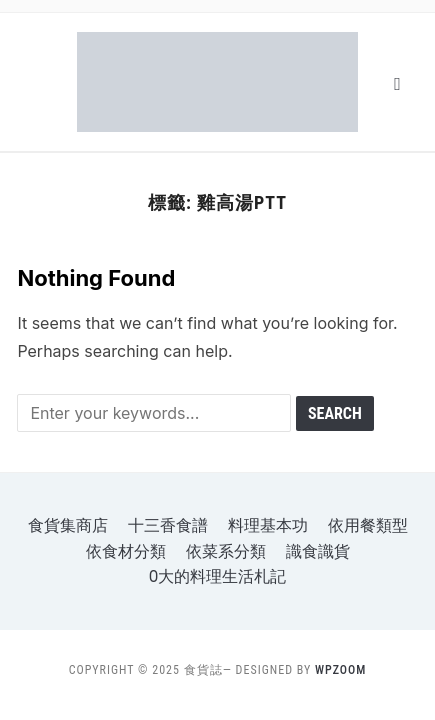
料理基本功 (268, 525)
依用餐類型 (368, 525)
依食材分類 (126, 551)
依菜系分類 (226, 551)
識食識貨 (318, 551)
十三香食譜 (168, 525)
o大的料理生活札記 (218, 576)
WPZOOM (340, 670)
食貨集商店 (68, 525)
